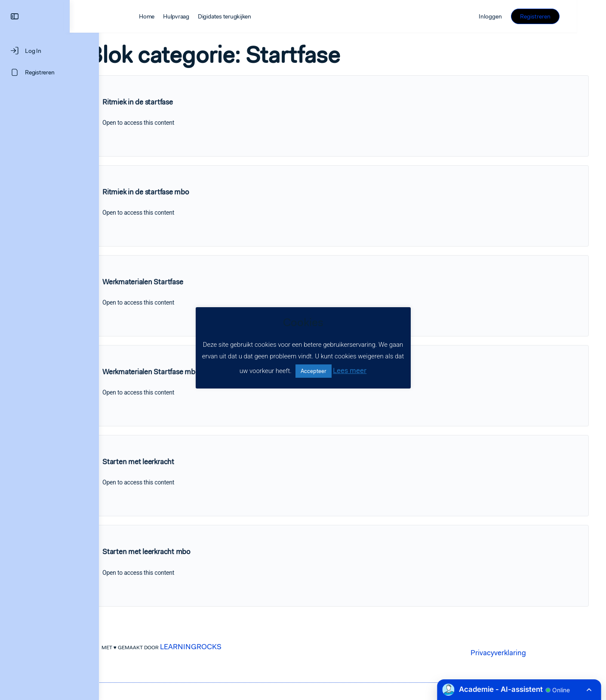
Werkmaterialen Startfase (172, 282)
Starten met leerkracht (168, 462)
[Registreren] (49, 72)
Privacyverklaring (513, 653)
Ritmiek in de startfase (167, 102)
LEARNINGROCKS (205, 647)
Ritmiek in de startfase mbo (175, 192)
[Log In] (49, 51)
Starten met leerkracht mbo (176, 552)
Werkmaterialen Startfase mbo (180, 372)
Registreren (564, 16)
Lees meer (350, 370)
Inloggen (520, 16)
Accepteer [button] (314, 371)
